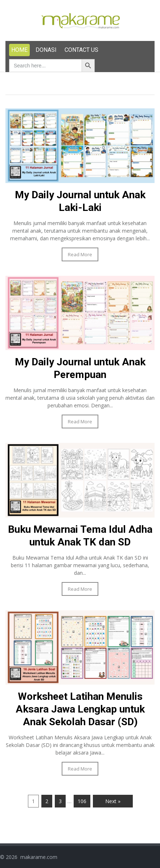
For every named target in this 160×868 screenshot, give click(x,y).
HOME (19, 50)
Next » (113, 801)
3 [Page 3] (60, 801)
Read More (80, 254)
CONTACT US (81, 50)
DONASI (46, 50)
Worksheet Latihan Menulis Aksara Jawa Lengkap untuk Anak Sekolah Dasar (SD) (80, 709)
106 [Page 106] (82, 801)
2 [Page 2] (47, 801)
